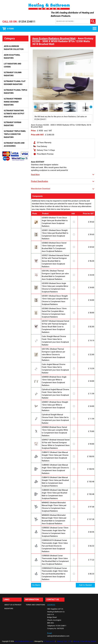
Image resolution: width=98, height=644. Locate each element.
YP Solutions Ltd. (49, 641)
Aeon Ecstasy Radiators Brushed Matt (54, 38)
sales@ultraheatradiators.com (58, 636)
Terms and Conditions (35, 605)
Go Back (36, 585)
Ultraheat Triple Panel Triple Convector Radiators (15, 134)
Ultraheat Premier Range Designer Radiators (13, 102)
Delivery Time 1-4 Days (46, 150)
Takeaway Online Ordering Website (84, 641)
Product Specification (39, 181)
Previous (35, 107)
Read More (35, 175)
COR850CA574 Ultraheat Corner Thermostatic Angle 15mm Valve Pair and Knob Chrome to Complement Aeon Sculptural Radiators (55, 546)
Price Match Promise (45, 154)
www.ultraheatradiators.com (24, 641)
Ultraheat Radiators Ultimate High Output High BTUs (14, 114)
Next (91, 107)
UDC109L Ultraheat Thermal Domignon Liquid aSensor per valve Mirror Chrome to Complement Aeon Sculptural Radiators (53, 355)
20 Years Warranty (44, 143)
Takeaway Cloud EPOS (64, 641)
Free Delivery (42, 146)
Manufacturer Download (41, 189)
